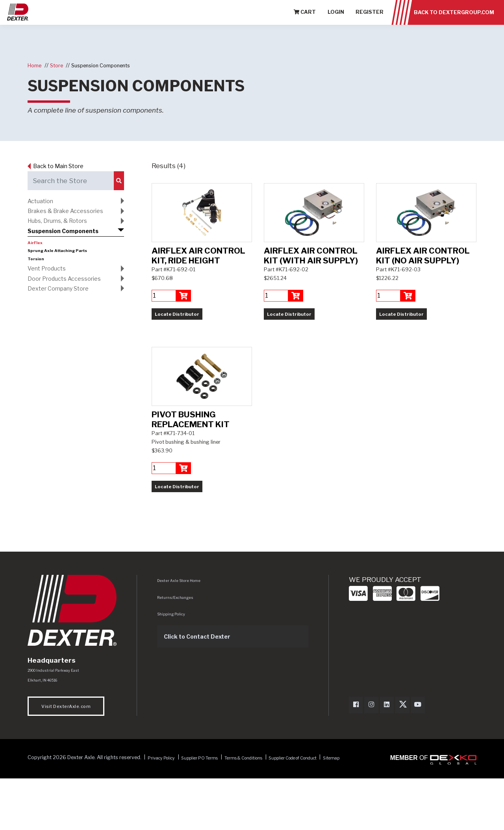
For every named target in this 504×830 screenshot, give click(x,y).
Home (36, 65)
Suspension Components (110, 65)
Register (370, 19)
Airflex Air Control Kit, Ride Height (198, 283)
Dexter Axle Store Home (181, 635)
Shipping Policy (173, 669)
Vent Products (51, 277)
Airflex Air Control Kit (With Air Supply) (311, 283)
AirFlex (37, 250)
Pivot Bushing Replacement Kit (191, 474)
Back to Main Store (65, 166)
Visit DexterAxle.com (66, 764)
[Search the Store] (70, 181)
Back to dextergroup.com (454, 19)
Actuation (43, 202)
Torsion (37, 267)
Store (61, 65)
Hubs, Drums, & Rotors (64, 225)
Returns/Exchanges (178, 652)
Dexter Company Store (64, 300)
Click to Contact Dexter (204, 691)
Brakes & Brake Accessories (72, 213)
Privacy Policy (165, 815)
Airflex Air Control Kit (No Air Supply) (423, 283)
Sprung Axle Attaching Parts (63, 258)
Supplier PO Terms (210, 815)
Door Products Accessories (71, 289)
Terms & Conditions (263, 815)
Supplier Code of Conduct (324, 815)
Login (336, 19)
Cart (305, 19)
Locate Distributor (177, 342)
